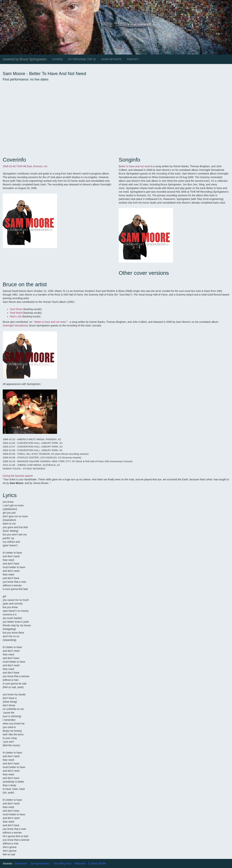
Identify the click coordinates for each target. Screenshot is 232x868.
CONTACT (133, 59)
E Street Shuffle (97, 863)
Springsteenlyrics (40, 863)
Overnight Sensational (15, 325)
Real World (16, 313)
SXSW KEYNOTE (111, 59)
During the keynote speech (18, 476)
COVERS (57, 59)
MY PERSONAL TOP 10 (82, 59)
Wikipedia (80, 863)
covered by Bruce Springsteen (25, 59)
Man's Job (16, 316)
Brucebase (21, 863)
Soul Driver (17, 309)
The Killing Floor (62, 863)
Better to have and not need (134, 166)
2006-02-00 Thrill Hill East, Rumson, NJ (25, 166)
